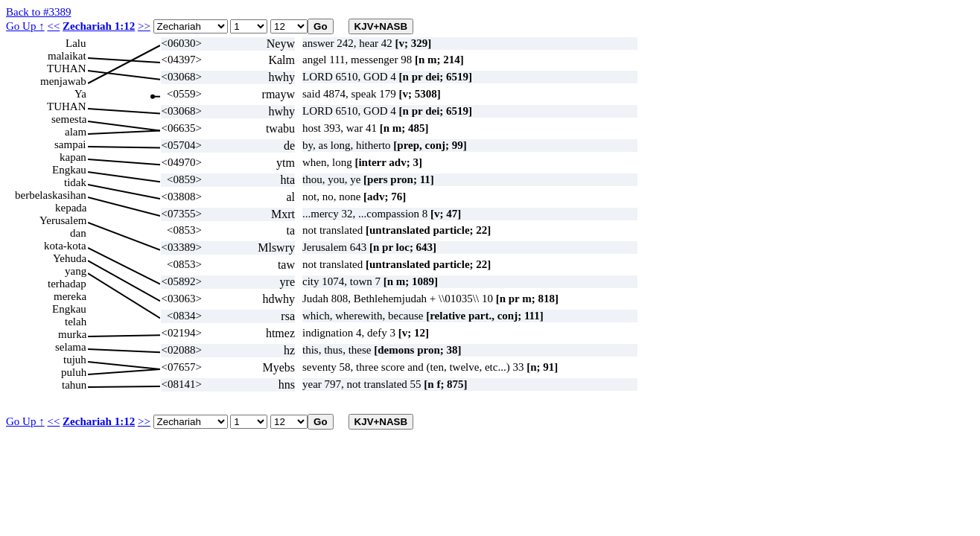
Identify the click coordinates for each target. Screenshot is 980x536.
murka (72, 334)
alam (76, 132)
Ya (80, 94)
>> (144, 26)
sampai (70, 144)
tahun (74, 385)
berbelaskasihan (51, 195)
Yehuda (70, 258)
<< (53, 26)
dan (78, 233)
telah (76, 322)
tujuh (75, 360)
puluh (74, 372)
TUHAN (67, 68)
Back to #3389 (39, 12)
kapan (73, 157)
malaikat (67, 56)
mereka (70, 296)
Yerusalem (63, 220)
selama (71, 347)
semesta (69, 119)
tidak (75, 182)
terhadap (67, 284)
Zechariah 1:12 (99, 26)
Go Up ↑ (25, 26)
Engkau (69, 170)
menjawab (63, 81)
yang (76, 271)
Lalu (76, 43)
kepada (71, 208)
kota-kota (65, 246)
